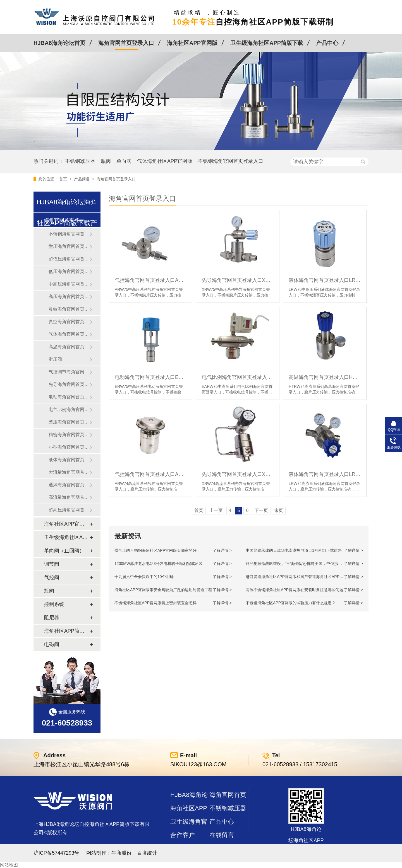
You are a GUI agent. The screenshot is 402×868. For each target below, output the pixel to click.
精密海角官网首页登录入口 (69, 435)
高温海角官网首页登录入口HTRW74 (325, 377)
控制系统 (54, 604)
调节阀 (52, 564)
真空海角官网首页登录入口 (69, 322)
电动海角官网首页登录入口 (69, 397)
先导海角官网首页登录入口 (69, 384)
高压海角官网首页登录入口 (69, 297)
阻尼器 (52, 618)
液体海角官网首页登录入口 (69, 460)
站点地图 (183, 848)
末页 (279, 510)
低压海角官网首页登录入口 (69, 271)
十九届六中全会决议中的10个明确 (144, 577)
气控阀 (52, 577)
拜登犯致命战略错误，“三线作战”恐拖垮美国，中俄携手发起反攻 (302, 564)
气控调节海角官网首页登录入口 (69, 372)
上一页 (216, 510)
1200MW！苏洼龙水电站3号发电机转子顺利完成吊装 (159, 564)
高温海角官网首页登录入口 (69, 347)
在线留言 (222, 835)
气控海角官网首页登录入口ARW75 (151, 280)
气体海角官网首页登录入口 (69, 334)
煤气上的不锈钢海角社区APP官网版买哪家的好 (155, 550)
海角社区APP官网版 (192, 43)
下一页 (261, 510)
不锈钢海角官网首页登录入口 (231, 161)
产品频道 (82, 179)
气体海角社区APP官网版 (165, 161)
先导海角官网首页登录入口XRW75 (238, 280)
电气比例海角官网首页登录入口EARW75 (238, 377)
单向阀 (124, 161)
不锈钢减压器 (80, 161)
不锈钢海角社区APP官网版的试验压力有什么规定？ (291, 603)
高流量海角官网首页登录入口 (69, 497)
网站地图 (9, 865)
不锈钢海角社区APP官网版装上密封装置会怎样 (155, 603)
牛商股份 (121, 853)
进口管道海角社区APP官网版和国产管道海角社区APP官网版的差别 (304, 577)
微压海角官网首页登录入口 (69, 246)
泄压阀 (55, 359)
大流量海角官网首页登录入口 (69, 472)
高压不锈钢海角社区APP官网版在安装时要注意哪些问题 (295, 590)
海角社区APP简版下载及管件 (67, 631)
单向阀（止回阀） (64, 551)
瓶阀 (106, 161)
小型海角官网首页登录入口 (69, 447)
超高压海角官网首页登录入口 (69, 510)
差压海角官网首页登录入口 (69, 422)
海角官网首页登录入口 (126, 43)
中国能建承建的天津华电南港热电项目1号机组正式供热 (294, 550)
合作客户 (183, 835)
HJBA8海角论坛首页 (59, 43)
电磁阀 (52, 644)
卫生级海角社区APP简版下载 (267, 43)
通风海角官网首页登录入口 (69, 485)
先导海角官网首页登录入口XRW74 (238, 474)
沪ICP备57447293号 (56, 853)
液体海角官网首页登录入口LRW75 (325, 280)
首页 (64, 179)
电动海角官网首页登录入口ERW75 (151, 377)
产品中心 (327, 43)
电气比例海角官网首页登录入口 (69, 409)
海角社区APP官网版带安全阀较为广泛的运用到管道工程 (163, 590)
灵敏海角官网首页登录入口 (69, 309)
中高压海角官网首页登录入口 (69, 284)
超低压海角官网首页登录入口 (69, 259)
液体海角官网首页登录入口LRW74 (325, 474)
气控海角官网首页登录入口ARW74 (151, 474)
